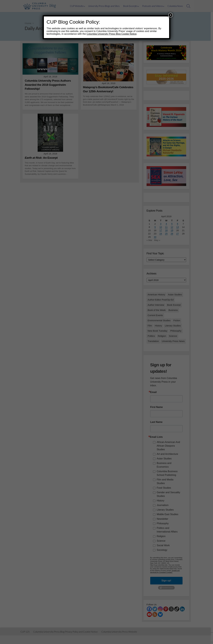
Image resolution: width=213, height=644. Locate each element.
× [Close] (170, 15)
